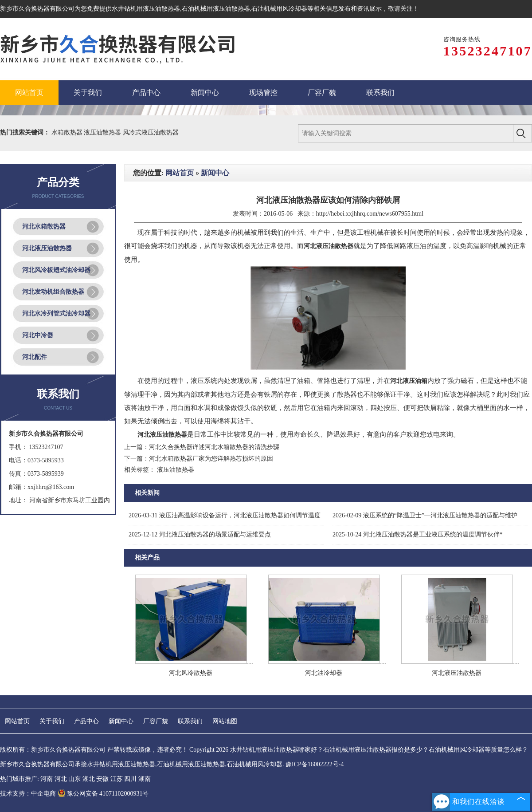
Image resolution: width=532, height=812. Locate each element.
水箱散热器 (68, 132)
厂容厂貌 (156, 721)
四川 (130, 779)
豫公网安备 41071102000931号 (103, 794)
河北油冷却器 (324, 673)
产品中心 (86, 721)
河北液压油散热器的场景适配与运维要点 (200, 534)
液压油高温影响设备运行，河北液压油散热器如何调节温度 (225, 515)
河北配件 (35, 357)
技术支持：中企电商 (28, 794)
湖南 (145, 779)
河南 (47, 779)
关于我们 (52, 721)
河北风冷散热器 (191, 673)
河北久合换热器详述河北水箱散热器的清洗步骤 (214, 447)
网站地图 (225, 721)
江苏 (117, 779)
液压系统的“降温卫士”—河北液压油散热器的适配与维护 (425, 515)
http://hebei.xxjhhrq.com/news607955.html (370, 214)
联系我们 (190, 721)
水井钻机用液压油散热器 (146, 9)
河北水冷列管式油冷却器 (56, 313)
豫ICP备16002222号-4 (315, 764)
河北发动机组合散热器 (53, 292)
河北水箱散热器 (44, 227)
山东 (74, 779)
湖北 (89, 779)
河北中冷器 (38, 335)
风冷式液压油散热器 (151, 132)
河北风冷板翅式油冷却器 (56, 270)
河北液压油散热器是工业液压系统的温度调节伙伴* (418, 534)
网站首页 (180, 173)
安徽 (102, 779)
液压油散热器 (103, 132)
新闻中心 (215, 173)
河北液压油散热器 (47, 248)
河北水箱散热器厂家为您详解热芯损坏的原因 (211, 459)
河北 (61, 779)
